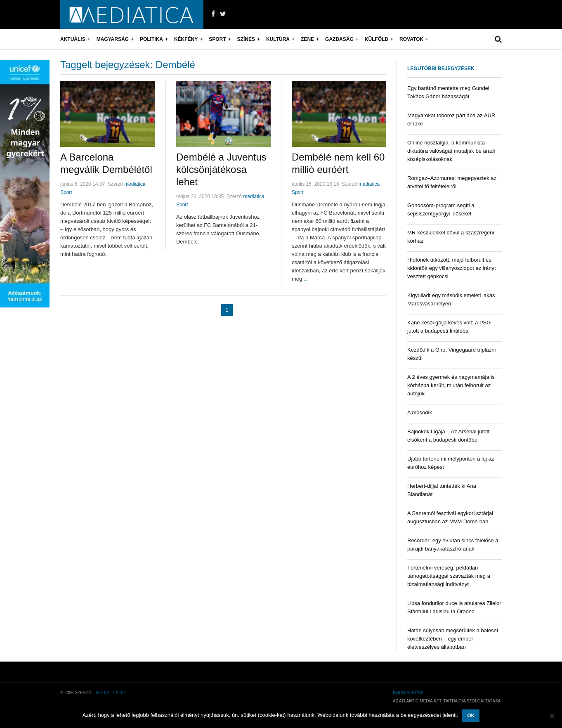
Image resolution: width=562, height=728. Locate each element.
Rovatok (411, 39)
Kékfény (186, 39)
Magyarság (113, 39)
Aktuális (73, 39)
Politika (151, 39)
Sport (217, 39)
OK (471, 716)
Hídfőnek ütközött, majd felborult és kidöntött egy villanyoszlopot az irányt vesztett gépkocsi (452, 268)
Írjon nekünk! (409, 693)
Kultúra (278, 39)
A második (420, 412)
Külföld (377, 39)
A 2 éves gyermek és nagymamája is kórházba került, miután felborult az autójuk (451, 385)
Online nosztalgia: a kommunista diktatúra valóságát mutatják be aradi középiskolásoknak (451, 151)
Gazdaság (339, 39)
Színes (246, 39)
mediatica (135, 184)
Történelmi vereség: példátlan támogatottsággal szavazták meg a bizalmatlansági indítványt (449, 576)
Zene (307, 39)
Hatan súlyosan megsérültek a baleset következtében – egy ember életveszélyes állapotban (453, 639)
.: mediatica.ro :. (111, 693)
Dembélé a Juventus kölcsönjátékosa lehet (221, 169)
